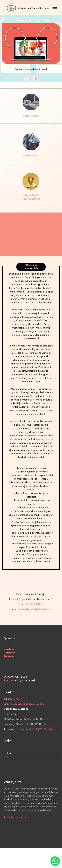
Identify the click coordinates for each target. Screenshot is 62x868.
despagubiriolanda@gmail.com (28, 713)
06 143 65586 (33, 623)
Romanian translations (15, 827)
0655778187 (15, 708)
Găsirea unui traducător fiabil (33, 8)
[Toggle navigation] (55, 7)
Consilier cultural (31, 116)
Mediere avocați (31, 156)
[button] (27, 78)
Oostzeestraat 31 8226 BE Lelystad (31, 197)
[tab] (31, 755)
